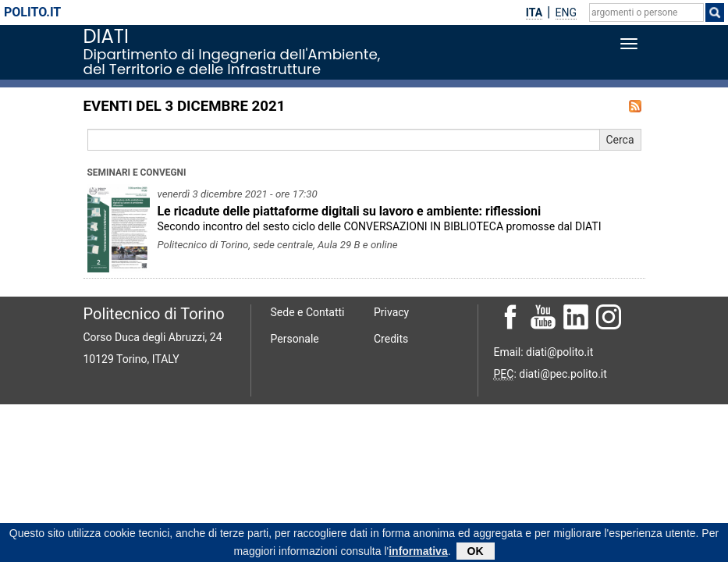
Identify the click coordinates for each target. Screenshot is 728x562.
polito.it (32, 12)
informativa (418, 553)
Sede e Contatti (308, 312)
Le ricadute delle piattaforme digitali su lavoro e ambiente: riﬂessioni (350, 211)
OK (476, 553)
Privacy (391, 312)
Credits (391, 339)
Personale (295, 339)
